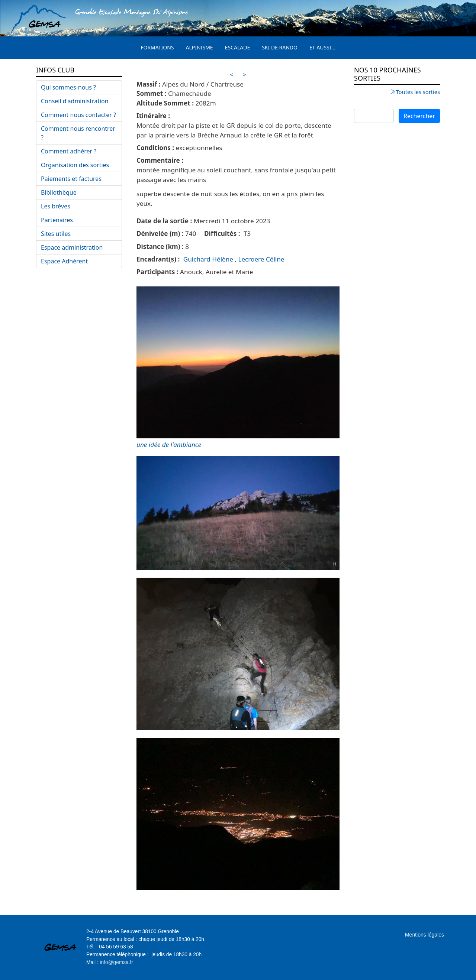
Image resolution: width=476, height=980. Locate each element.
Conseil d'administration (75, 101)
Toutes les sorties (418, 92)
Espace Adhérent (64, 261)
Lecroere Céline (261, 259)
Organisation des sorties (75, 165)
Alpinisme (200, 47)
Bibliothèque (59, 192)
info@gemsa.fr (117, 962)
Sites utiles (56, 234)
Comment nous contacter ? (78, 115)
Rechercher (419, 116)
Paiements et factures (71, 179)
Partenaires (57, 220)
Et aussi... (322, 47)
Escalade (238, 47)
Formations (157, 47)
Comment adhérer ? (69, 151)
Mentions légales (424, 935)
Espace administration (72, 247)
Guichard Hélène (208, 259)
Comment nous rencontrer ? (78, 133)
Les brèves (56, 206)
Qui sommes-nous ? (68, 87)
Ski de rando (280, 47)
